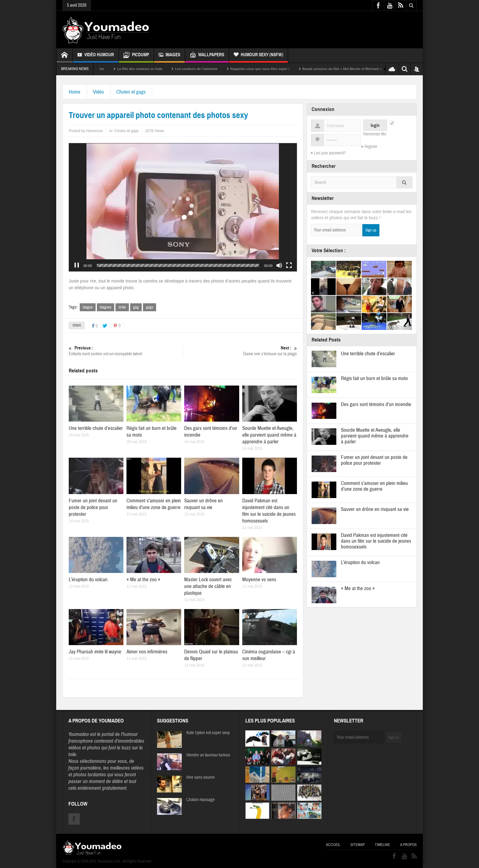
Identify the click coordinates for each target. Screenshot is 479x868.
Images (169, 55)
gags (150, 307)
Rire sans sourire (201, 778)
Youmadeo (79, 734)
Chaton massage (201, 800)
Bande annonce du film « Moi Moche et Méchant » (365, 69)
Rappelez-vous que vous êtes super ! (283, 69)
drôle (122, 307)
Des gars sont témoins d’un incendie (376, 404)
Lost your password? (330, 153)
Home (75, 92)
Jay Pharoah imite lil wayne (95, 652)
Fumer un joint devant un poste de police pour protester (93, 507)
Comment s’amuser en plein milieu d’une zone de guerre (154, 504)
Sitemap (358, 845)
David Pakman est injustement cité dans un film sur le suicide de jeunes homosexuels (269, 511)
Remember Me (375, 134)
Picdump (136, 55)
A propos (408, 845)
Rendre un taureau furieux (208, 755)
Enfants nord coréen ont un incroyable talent (126, 351)
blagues (106, 307)
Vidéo (98, 92)
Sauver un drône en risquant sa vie (203, 504)
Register (371, 147)
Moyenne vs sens (259, 580)
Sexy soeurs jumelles (110, 69)
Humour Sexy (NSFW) (258, 55)
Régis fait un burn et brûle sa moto (374, 378)
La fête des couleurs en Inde (162, 69)
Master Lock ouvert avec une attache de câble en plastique (208, 586)
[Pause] (77, 265)
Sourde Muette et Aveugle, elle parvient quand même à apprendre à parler (269, 435)
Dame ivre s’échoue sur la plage (240, 351)
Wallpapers (207, 55)
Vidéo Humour (96, 55)
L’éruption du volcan (88, 580)
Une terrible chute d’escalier (96, 428)
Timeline (382, 845)
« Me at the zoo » (143, 580)
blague (88, 307)
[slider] (178, 265)
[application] (183, 207)
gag (136, 307)
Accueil (333, 845)
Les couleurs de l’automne (219, 69)
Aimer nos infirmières (147, 652)
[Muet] (279, 265)
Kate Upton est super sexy (208, 733)
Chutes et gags (131, 92)
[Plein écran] (289, 265)
